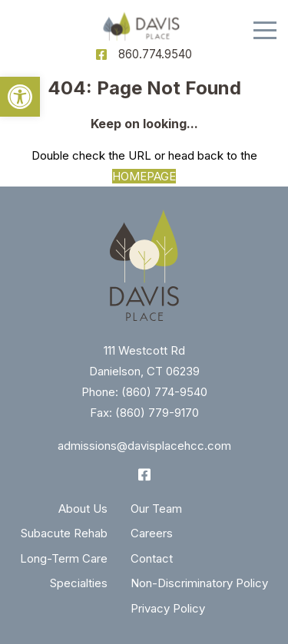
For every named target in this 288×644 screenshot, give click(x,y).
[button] (20, 97)
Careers (152, 533)
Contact (152, 558)
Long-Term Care (64, 558)
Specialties (79, 583)
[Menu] (265, 31)
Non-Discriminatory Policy (199, 583)
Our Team (156, 509)
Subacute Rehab (64, 533)
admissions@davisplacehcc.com (144, 446)
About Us (83, 509)
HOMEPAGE (144, 176)
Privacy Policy (168, 608)
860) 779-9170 (159, 413)
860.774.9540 (155, 54)
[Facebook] (101, 54)
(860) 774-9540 (164, 392)
